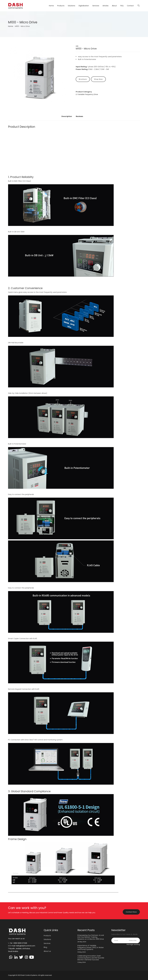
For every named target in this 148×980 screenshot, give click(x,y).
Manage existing (133, 944)
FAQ (122, 6)
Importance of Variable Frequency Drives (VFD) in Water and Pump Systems (91, 947)
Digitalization (84, 6)
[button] (40, 77)
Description (67, 116)
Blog (45, 947)
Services (96, 6)
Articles (106, 6)
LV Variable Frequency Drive (87, 94)
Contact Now (131, 912)
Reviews (79, 116)
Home (51, 6)
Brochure (83, 79)
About (114, 6)
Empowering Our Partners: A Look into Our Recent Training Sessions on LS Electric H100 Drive (91, 937)
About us (47, 951)
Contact (130, 6)
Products (61, 6)
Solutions (72, 6)
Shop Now (98, 79)
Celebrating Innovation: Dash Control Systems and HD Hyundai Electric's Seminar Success (91, 958)
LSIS (77, 46)
